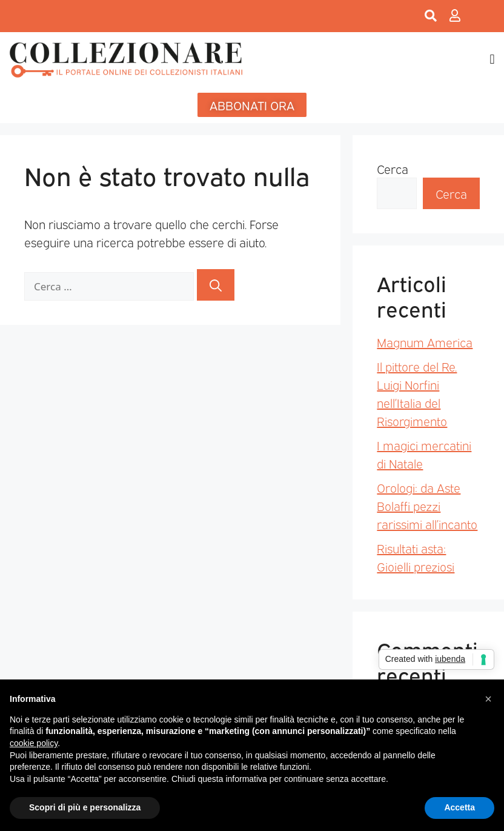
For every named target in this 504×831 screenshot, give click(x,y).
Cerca (393, 169)
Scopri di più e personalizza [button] (85, 807)
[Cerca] (216, 285)
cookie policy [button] (34, 743)
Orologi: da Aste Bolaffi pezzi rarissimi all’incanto (427, 506)
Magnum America (425, 342)
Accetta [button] (459, 807)
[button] (492, 60)
